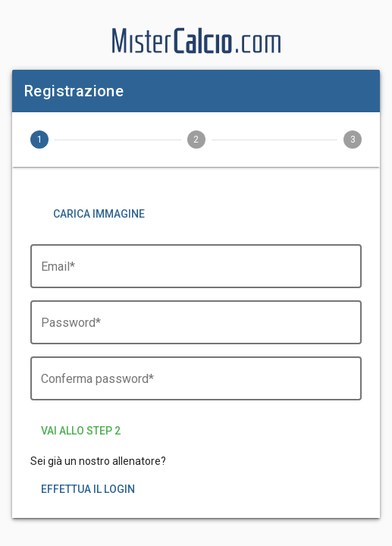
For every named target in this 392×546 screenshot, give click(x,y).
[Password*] (196, 331)
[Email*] (196, 275)
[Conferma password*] (196, 387)
